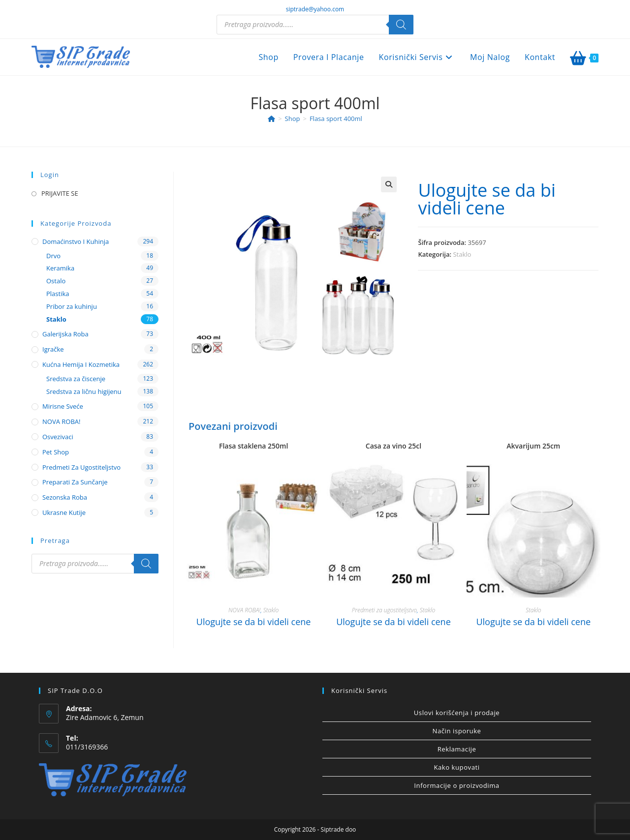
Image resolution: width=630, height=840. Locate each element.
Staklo (462, 254)
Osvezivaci (58, 437)
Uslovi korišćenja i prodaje (457, 713)
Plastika (58, 294)
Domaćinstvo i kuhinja (76, 241)
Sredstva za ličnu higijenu (84, 391)
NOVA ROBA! (244, 610)
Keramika (60, 268)
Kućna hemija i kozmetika (81, 364)
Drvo (53, 256)
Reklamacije (457, 749)
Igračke (53, 349)
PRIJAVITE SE (60, 193)
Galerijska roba (65, 334)
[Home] (271, 119)
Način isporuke (457, 731)
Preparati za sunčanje (75, 482)
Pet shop (56, 452)
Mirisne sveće (63, 406)
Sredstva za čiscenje (76, 379)
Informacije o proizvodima (457, 785)
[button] (389, 184)
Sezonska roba (65, 497)
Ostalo (56, 281)
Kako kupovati (457, 767)
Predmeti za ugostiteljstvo (384, 610)
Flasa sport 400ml (336, 119)
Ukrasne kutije (64, 512)
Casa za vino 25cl (394, 446)
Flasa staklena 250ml (253, 446)
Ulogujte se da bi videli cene (487, 199)
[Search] (401, 25)
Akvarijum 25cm (533, 446)
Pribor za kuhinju (72, 306)
